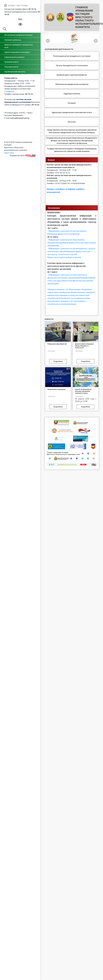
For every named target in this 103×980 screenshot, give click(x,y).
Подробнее (58, 361)
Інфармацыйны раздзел (14, 57)
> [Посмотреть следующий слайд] (96, 41)
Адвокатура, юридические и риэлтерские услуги (72, 112)
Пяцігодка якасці (11, 67)
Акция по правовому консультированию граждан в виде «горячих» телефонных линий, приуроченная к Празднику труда (84, 394)
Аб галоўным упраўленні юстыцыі (18, 35)
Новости (49, 319)
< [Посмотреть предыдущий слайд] (48, 41)
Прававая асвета (11, 62)
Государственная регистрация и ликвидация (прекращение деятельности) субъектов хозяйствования (72, 150)
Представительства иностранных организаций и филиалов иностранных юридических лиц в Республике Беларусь (72, 131)
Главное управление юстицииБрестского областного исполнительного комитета (89, 17)
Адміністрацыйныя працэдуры (17, 52)
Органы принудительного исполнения (72, 65)
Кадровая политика (72, 94)
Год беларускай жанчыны (15, 72)
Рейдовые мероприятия (57, 344)
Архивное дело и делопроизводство (72, 75)
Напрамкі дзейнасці (13, 40)
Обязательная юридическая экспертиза (72, 84)
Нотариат (72, 103)
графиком (10, 91)
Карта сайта (9, 153)
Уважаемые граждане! (56, 389)
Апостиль (72, 122)
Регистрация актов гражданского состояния (72, 56)
